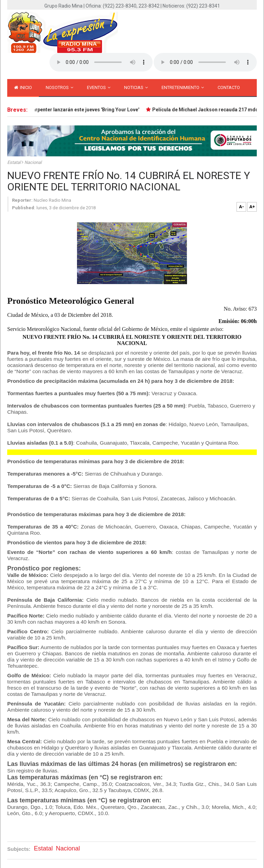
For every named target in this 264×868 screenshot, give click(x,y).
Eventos (99, 87)
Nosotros (59, 87)
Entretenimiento (183, 87)
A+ (252, 207)
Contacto (229, 87)
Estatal (14, 162)
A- (241, 207)
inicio (23, 87)
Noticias (136, 87)
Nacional (33, 162)
